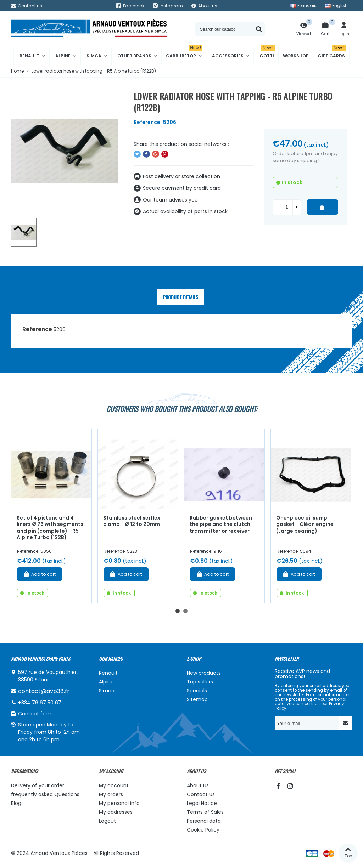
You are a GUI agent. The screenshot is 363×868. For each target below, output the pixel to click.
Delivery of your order (38, 785)
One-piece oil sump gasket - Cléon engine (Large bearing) (305, 524)
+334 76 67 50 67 (40, 703)
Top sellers (200, 682)
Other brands (134, 56)
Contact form (35, 714)
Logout (107, 821)
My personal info (119, 803)
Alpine (63, 56)
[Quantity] (287, 207)
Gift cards (332, 53)
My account (114, 785)
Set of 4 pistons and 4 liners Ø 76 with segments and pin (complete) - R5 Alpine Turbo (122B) (50, 528)
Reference (37, 329)
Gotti (267, 53)
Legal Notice (202, 803)
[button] (178, 611)
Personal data (204, 821)
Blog (16, 803)
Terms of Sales (205, 812)
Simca (94, 56)
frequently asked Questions (45, 794)
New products (204, 673)
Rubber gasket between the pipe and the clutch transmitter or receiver (221, 524)
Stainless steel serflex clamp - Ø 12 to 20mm (132, 521)
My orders (111, 794)
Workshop (296, 56)
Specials (197, 691)
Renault (29, 56)
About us (198, 785)
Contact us (201, 794)
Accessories (228, 56)
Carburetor (184, 53)
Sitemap (197, 699)
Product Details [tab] (181, 297)
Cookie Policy (203, 830)
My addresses (116, 812)
